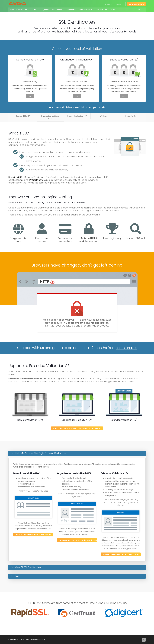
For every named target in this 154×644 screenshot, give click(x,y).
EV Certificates (37, 180)
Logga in (120, 4)
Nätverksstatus (86, 10)
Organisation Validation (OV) (50, 117)
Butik (35, 10)
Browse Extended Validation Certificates (121, 554)
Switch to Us (130, 116)
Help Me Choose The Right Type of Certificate (40, 453)
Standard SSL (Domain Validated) (27, 177)
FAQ (17, 576)
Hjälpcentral (71, 10)
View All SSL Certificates (28, 567)
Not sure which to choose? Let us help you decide (77, 107)
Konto (140, 10)
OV (22, 180)
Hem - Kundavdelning (19, 10)
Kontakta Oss (101, 10)
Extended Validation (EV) (77, 116)
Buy (30, 96)
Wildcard (104, 116)
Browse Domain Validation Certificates (33, 535)
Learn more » (126, 348)
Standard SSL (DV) (24, 116)
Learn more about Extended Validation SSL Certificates (77, 428)
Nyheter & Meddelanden (52, 10)
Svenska (109, 4)
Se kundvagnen (136, 4)
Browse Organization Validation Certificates (78, 540)
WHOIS (113, 10)
